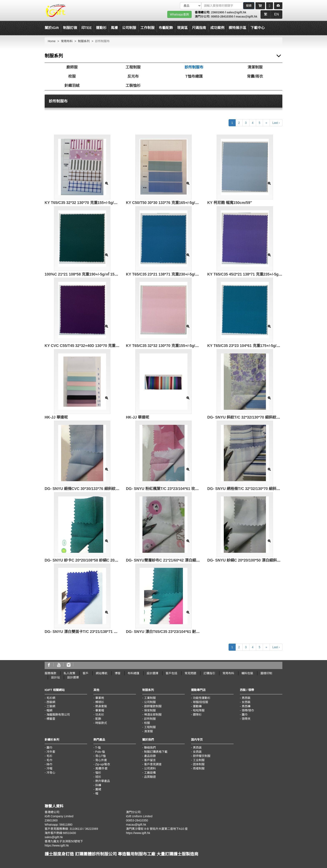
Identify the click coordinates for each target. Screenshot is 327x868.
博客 (118, 673)
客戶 (86, 673)
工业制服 (199, 760)
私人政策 (69, 673)
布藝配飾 (166, 28)
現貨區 (182, 28)
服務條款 (50, 673)
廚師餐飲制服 (153, 706)
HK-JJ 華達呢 (56, 417)
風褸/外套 (102, 768)
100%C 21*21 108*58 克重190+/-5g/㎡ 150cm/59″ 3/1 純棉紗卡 (98, 274)
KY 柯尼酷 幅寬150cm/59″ (230, 203)
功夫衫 (100, 715)
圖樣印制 (266, 673)
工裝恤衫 (133, 86)
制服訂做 (70, 28)
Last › (276, 123)
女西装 (197, 752)
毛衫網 (51, 698)
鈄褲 (98, 785)
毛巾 (49, 760)
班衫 (98, 777)
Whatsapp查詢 (179, 14)
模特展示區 (237, 28)
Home (52, 41)
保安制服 (150, 710)
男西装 (197, 748)
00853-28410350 (222, 16)
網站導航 (102, 673)
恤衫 (98, 773)
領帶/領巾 (248, 710)
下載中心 (258, 28)
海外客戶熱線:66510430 (60, 833)
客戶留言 (150, 760)
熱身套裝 (101, 706)
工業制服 (150, 698)
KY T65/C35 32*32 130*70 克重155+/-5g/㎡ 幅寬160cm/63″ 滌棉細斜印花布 (108, 203)
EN (277, 14)
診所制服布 (194, 67)
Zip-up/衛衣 (103, 764)
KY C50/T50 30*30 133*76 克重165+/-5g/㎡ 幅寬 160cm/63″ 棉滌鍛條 (185, 203)
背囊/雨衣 (255, 76)
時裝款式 (101, 723)
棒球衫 (100, 702)
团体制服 (199, 764)
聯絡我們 (150, 748)
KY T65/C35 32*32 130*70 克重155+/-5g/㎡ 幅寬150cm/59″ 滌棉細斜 (184, 346)
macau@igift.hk (247, 16)
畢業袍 (100, 698)
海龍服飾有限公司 (58, 715)
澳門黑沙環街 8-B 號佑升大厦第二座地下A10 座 (157, 829)
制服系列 (84, 41)
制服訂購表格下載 (156, 752)
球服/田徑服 (201, 702)
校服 (72, 76)
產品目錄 (150, 756)
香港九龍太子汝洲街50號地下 (64, 841)
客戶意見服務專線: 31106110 (64, 829)
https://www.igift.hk (57, 845)
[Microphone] (270, 6)
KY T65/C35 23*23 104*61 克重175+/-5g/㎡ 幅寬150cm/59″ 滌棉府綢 (265, 346)
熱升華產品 (103, 781)
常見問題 (190, 673)
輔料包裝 (247, 673)
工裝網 (51, 706)
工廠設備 (150, 773)
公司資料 (150, 768)
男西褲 (246, 706)
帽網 (49, 710)
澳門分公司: (203, 16)
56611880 (66, 825)
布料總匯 (133, 673)
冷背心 (51, 773)
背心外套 (101, 760)
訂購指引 (209, 673)
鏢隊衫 (197, 715)
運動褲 (197, 706)
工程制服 (133, 67)
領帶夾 (246, 719)
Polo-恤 (100, 752)
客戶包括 (171, 673)
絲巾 (49, 764)
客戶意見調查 (153, 764)
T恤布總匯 (194, 76)
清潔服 (148, 731)
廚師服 (72, 67)
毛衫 (49, 756)
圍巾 (245, 715)
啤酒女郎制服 (153, 715)
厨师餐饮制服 (202, 756)
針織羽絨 (72, 86)
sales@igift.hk (236, 12)
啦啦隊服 (199, 710)
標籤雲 (51, 719)
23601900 (218, 12)
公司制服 (150, 702)
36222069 (92, 829)
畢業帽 (100, 710)
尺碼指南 (199, 28)
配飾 (98, 719)
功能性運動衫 (202, 698)
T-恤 (98, 748)
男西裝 (246, 698)
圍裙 (98, 789)
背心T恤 (101, 756)
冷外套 (51, 752)
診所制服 (150, 719)
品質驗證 (150, 777)
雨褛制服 (199, 768)
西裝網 (51, 702)
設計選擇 (152, 673)
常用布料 (67, 41)
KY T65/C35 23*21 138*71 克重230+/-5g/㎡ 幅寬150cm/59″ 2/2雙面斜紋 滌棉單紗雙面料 (200, 274)
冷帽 (49, 768)
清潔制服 (255, 67)
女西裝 (246, 702)
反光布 (133, 76)
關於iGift (52, 28)
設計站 (55, 677)
